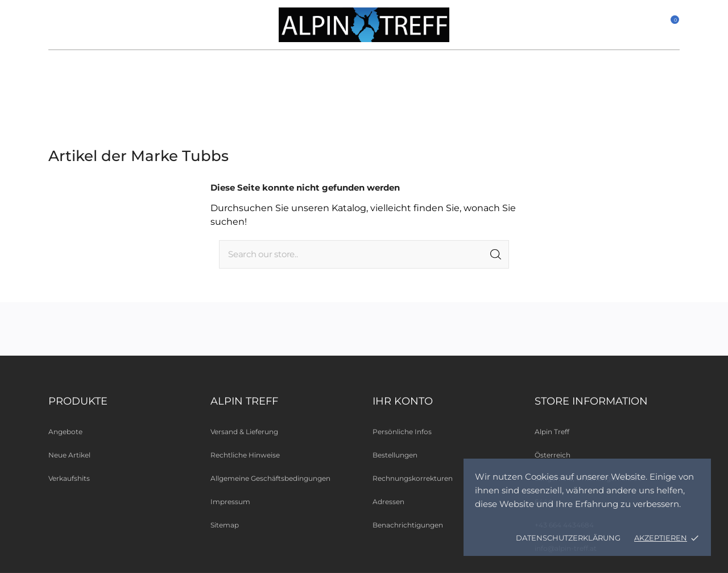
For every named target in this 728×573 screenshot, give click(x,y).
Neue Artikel (69, 455)
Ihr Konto (403, 401)
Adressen (388, 502)
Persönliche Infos (402, 432)
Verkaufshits (69, 478)
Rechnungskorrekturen (413, 478)
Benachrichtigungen (408, 525)
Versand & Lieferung (244, 432)
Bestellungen (395, 455)
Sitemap (225, 525)
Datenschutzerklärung (568, 538)
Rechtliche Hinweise (245, 455)
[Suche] (364, 254)
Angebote (65, 432)
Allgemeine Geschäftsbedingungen (270, 478)
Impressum (230, 502)
